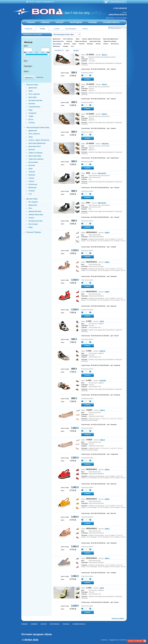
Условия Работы (111, 22)
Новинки (45, 22)
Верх (26, 61)
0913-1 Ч (105, 55)
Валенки (90, 44)
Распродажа (76, 22)
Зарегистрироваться (45, 2)
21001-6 (107, 499)
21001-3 (107, 529)
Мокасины (56, 46)
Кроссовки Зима (95, 41)
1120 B (102, 321)
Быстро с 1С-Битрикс (135, 641)
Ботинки (67, 44)
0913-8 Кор (105, 144)
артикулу (76, 50)
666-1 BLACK (102, 173)
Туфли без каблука (110, 41)
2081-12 (102, 410)
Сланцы (65, 46)
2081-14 (102, 440)
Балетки (69, 41)
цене (67, 50)
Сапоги (106, 44)
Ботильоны (115, 44)
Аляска (98, 44)
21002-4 (107, 233)
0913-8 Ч (105, 114)
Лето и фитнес (68, 39)
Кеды (74, 44)
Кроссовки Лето (58, 41)
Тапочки (82, 44)
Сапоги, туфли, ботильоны (91, 39)
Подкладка (28, 66)
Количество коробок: (87, 73)
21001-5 (107, 469)
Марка (26, 71)
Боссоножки (57, 44)
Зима (78, 39)
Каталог (60, 22)
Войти (32, 2)
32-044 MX (103, 381)
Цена (26, 46)
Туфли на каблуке (81, 41)
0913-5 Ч (105, 84)
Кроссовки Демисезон (111, 39)
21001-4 (107, 558)
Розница (92, 22)
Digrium (104, 640)
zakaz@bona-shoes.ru (118, 14)
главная (31, 22)
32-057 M (102, 351)
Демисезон (57, 39)
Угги (72, 46)
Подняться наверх (118, 618)
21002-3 (107, 262)
